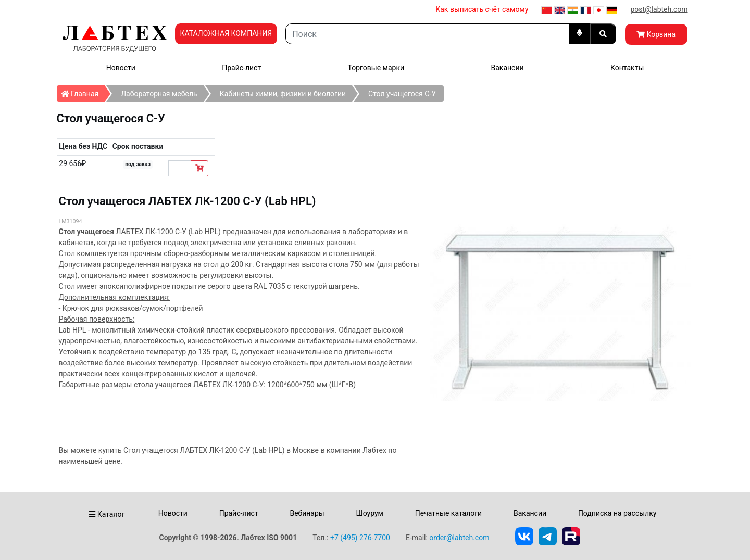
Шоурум (369, 513)
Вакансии (507, 68)
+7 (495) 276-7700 (360, 538)
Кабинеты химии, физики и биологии (283, 94)
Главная (83, 92)
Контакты (627, 68)
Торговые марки (376, 68)
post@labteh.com (659, 9)
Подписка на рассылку (617, 513)
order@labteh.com (459, 538)
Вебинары (307, 513)
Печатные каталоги (448, 513)
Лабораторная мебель (159, 94)
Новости (121, 68)
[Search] (427, 34)
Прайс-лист (241, 68)
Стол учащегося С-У (402, 94)
